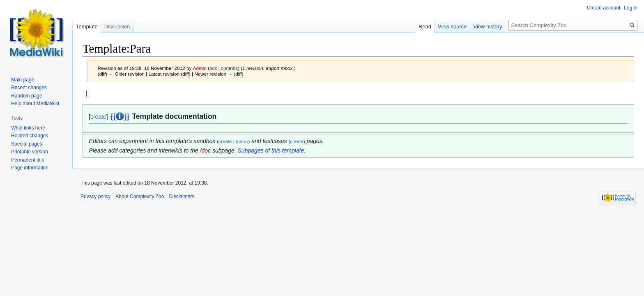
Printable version (29, 152)
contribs (229, 68)
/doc (205, 150)
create (98, 116)
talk (213, 68)
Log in (631, 8)
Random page (26, 96)
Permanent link (28, 160)
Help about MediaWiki (35, 104)
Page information (30, 168)
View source (452, 27)
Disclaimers (182, 196)
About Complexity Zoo (140, 196)
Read (425, 27)
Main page (23, 80)
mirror (242, 141)
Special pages (26, 144)
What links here (28, 128)
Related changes (30, 136)
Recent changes (29, 88)
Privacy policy (95, 196)
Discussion (117, 27)
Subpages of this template (271, 150)
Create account (604, 8)
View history (488, 27)
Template (87, 27)
